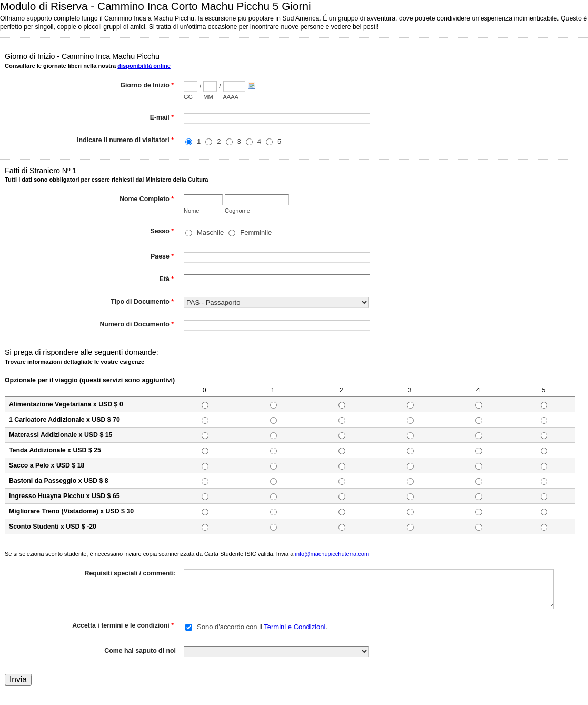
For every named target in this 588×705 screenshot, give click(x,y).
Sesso (162, 232)
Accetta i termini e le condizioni (123, 627)
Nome (191, 211)
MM (208, 97)
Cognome (237, 211)
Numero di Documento (137, 325)
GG (188, 97)
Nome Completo (147, 200)
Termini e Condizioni (295, 627)
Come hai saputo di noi (140, 651)
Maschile (210, 232)
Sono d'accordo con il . (262, 627)
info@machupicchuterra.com (332, 554)
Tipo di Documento (142, 303)
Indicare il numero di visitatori (125, 141)
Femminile (256, 232)
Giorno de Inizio (147, 86)
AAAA (231, 97)
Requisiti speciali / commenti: (130, 573)
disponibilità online (144, 66)
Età (167, 280)
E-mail (162, 118)
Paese (162, 257)
